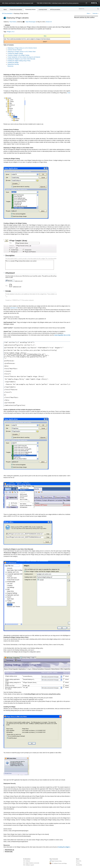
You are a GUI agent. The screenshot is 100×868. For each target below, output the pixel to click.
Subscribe (96, 13)
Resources (10, 66)
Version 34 (49, 22)
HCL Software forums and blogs (58, 863)
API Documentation (7, 14)
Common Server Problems (15, 50)
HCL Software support (29, 865)
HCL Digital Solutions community (31, 863)
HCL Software (27, 861)
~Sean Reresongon (30, 22)
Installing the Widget (13, 63)
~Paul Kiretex (13, 22)
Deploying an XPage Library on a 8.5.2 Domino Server (22, 48)
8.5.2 (13, 32)
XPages (9, 32)
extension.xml (14, 308)
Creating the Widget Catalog (15, 53)
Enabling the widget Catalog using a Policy (19, 61)
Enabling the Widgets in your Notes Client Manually (21, 59)
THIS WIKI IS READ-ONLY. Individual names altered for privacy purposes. (58, 3)
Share (89, 13)
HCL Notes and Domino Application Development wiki (18, 3)
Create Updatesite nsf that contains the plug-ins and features (24, 57)
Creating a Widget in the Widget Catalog (18, 55)
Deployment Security (13, 64)
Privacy (78, 863)
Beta (45, 36)
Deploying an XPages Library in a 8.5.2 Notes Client (22, 52)
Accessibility (79, 865)
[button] (86, 5)
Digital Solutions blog (56, 861)
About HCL (79, 861)
